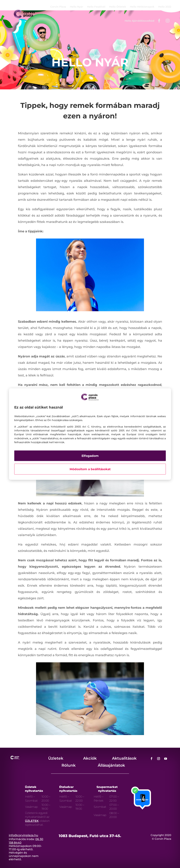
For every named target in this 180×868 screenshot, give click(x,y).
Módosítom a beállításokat (90, 469)
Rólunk (69, 765)
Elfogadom (90, 456)
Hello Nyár (77, 7)
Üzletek (56, 758)
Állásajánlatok (111, 765)
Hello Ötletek (118, 7)
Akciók (90, 758)
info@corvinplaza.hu (23, 835)
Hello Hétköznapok (142, 7)
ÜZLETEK (32, 821)
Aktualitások (124, 758)
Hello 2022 (165, 7)
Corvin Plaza (58, 7)
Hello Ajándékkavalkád (139, 21)
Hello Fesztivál (96, 7)
